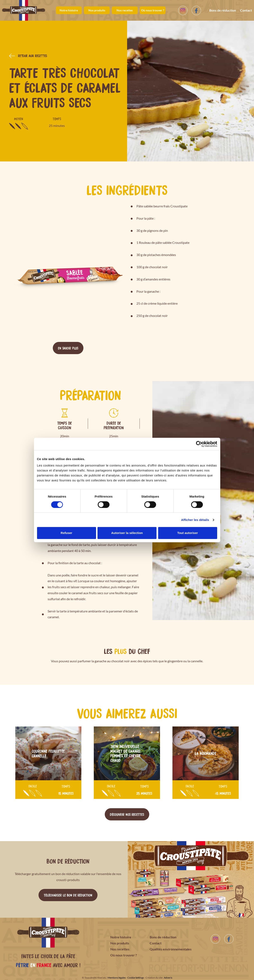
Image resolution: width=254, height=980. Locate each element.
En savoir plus (68, 348)
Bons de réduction (223, 10)
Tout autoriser (188, 533)
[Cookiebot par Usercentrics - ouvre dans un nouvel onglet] (199, 444)
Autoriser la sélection (127, 533)
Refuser (66, 533)
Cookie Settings (136, 978)
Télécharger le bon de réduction (68, 895)
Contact (246, 10)
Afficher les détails (195, 520)
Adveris (168, 978)
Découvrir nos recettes (127, 814)
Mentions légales (117, 978)
